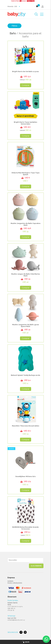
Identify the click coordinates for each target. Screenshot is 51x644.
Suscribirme (36, 566)
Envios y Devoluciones (15, 583)
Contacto (10, 581)
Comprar (26, 85)
